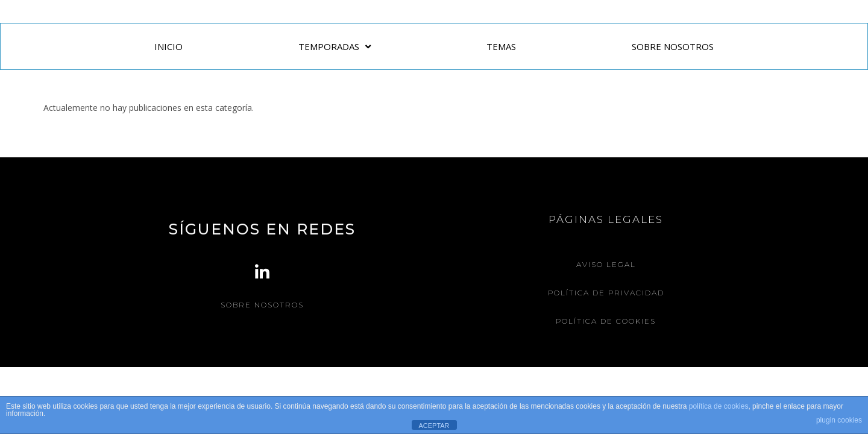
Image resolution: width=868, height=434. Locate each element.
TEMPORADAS (335, 47)
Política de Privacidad (606, 293)
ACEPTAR (434, 426)
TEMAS (501, 46)
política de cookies (719, 406)
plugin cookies (839, 420)
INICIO (168, 46)
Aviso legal (606, 264)
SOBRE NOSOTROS (673, 46)
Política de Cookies (606, 321)
